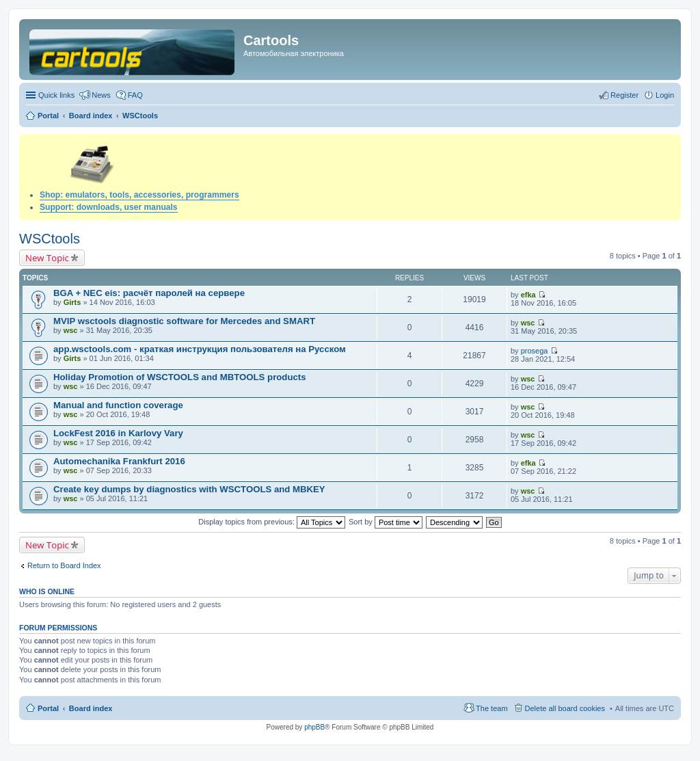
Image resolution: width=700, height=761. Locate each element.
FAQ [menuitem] (135, 95)
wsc (71, 330)
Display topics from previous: (272, 522)
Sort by (386, 522)
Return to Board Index (64, 565)
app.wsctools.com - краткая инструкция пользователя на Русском (200, 349)
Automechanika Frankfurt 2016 (119, 461)
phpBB (314, 727)
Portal (48, 116)
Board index (91, 708)
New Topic (47, 258)
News (101, 95)
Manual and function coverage (118, 405)
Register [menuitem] (624, 95)
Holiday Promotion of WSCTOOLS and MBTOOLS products (180, 377)
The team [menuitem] (492, 708)
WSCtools (50, 239)
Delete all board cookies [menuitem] (565, 708)
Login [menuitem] (665, 95)
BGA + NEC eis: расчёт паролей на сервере (149, 293)
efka (528, 295)
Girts (72, 302)
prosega (535, 351)
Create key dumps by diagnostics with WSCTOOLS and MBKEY (189, 489)
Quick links (56, 95)
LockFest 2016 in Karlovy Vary (118, 433)
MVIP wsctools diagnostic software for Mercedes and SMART (184, 321)
